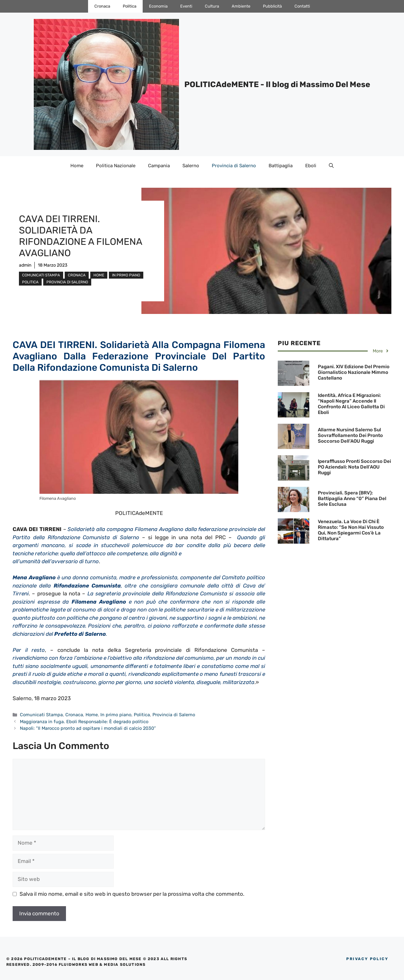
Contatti (302, 6)
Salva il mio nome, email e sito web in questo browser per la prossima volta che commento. (132, 894)
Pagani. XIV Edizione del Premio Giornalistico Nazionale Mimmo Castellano (354, 372)
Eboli (311, 166)
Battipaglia (281, 166)
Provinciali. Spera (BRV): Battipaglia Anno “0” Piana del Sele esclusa (352, 499)
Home (77, 166)
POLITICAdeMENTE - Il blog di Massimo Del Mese (277, 84)
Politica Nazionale (116, 166)
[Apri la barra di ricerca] (331, 166)
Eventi (186, 6)
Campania (159, 166)
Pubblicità (272, 6)
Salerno (191, 166)
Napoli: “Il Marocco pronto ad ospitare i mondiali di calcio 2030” (88, 728)
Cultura (212, 6)
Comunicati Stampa (41, 275)
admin (25, 265)
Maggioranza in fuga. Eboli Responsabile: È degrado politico (84, 722)
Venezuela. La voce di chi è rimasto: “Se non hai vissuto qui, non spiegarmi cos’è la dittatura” (351, 530)
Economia (158, 6)
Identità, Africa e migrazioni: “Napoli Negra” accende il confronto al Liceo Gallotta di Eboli (351, 404)
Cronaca (102, 6)
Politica (130, 6)
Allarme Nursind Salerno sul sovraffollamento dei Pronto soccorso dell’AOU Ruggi (350, 435)
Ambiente (241, 6)
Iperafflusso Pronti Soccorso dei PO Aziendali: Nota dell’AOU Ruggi (354, 467)
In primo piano (126, 275)
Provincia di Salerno (234, 166)
